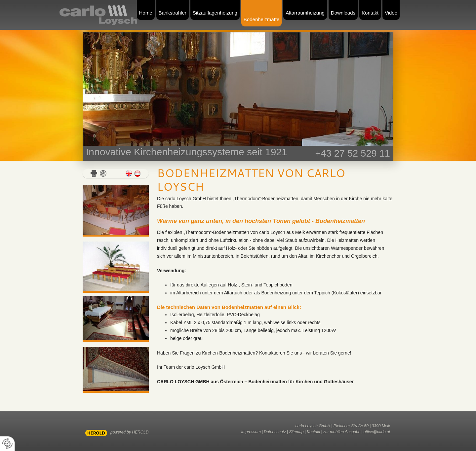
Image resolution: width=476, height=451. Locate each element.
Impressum (251, 432)
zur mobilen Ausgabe (342, 432)
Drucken (94, 173)
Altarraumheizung (305, 13)
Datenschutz (275, 432)
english (129, 173)
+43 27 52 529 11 (353, 153)
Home (146, 13)
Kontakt (370, 13)
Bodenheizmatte (261, 19)
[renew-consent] (7, 444)
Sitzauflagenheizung (215, 13)
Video (391, 13)
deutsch (138, 173)
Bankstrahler (173, 13)
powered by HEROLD (129, 432)
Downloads (343, 13)
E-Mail (103, 173)
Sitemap (296, 432)
